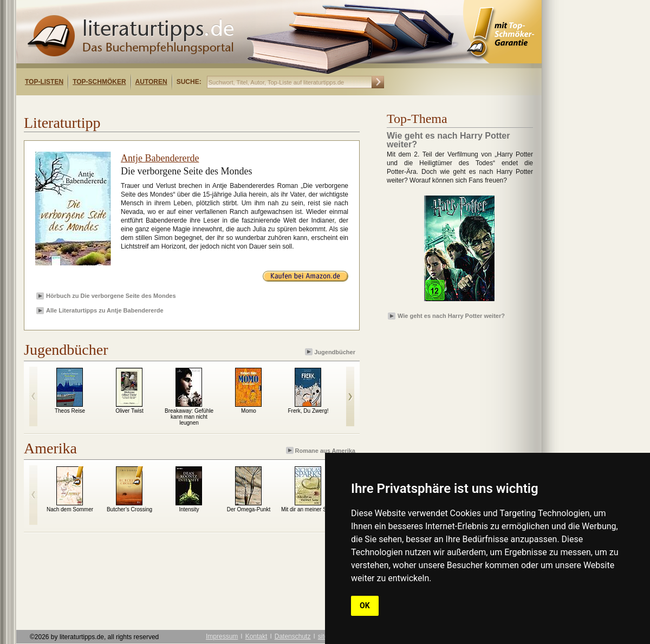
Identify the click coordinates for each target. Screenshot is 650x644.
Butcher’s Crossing (129, 509)
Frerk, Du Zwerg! (308, 411)
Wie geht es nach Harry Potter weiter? (451, 316)
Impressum (222, 636)
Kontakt (256, 636)
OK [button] (365, 606)
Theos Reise (70, 411)
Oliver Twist (129, 411)
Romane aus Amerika (321, 450)
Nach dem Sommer (70, 509)
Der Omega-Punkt (249, 509)
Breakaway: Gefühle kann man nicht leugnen (189, 417)
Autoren (151, 82)
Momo (249, 411)
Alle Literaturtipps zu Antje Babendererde (105, 310)
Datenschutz (293, 636)
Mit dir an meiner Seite (308, 509)
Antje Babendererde (160, 158)
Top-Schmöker (99, 82)
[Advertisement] (450, 354)
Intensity (189, 509)
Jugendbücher (331, 352)
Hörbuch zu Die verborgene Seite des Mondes (111, 296)
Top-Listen (44, 82)
